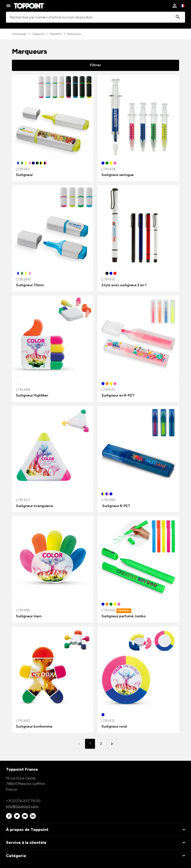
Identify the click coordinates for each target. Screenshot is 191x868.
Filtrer (95, 65)
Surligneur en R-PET (118, 395)
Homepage (19, 34)
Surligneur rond (114, 726)
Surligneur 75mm (30, 285)
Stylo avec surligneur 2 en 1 (124, 285)
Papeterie (56, 34)
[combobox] (95, 17)
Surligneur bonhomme (34, 726)
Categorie (38, 34)
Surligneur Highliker (32, 395)
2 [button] (101, 744)
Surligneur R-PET (116, 506)
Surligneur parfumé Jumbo (124, 616)
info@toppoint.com (22, 806)
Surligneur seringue (118, 175)
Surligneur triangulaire (34, 506)
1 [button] (90, 744)
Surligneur (24, 175)
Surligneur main (29, 616)
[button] (112, 744)
